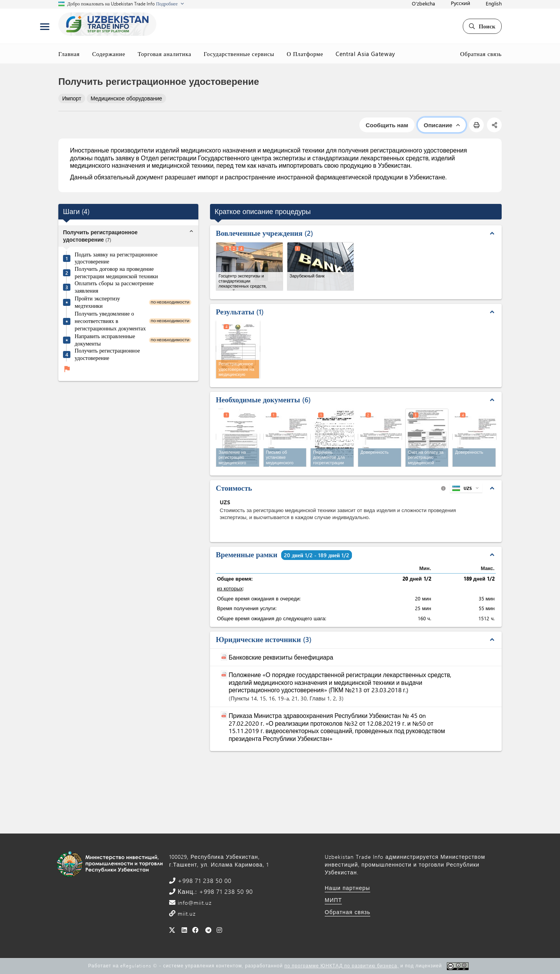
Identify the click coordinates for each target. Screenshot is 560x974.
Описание (442, 125)
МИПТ (333, 900)
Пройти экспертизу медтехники (97, 302)
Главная (69, 54)
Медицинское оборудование (126, 98)
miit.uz (186, 913)
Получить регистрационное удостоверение (107, 354)
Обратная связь (481, 54)
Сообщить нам (387, 125)
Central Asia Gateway (365, 54)
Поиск (482, 26)
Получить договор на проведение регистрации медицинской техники (116, 273)
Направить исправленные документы (105, 340)
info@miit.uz (194, 903)
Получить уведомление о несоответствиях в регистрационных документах (110, 321)
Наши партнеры (347, 888)
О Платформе (305, 54)
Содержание (109, 54)
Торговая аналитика (164, 54)
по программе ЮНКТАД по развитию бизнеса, (341, 965)
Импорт (72, 98)
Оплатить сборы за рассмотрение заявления (114, 287)
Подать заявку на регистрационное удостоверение (116, 258)
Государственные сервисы (239, 54)
